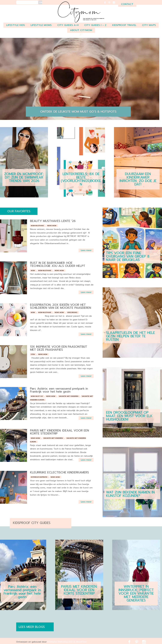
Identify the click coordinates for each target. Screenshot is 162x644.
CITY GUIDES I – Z (95, 25)
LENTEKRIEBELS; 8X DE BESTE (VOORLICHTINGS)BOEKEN (81, 179)
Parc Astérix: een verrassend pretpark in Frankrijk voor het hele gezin (59, 390)
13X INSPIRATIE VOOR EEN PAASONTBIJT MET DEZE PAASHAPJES (59, 348)
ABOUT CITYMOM (81, 30)
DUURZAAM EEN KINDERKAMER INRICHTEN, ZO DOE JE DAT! (138, 179)
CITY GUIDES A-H (68, 25)
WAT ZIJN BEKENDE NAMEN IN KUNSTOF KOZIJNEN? (130, 494)
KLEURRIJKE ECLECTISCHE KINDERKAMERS (59, 472)
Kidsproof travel (124, 25)
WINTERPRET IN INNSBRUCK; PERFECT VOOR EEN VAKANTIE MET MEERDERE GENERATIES (136, 593)
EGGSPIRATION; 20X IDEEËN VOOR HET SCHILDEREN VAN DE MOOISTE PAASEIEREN (61, 306)
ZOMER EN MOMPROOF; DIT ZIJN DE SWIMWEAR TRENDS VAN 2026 (24, 177)
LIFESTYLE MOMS (41, 25)
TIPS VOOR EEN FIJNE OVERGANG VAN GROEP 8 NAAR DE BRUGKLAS (128, 256)
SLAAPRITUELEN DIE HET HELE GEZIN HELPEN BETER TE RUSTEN (130, 336)
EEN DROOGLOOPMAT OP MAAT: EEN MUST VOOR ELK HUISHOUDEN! (129, 416)
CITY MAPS (149, 25)
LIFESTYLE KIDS (16, 25)
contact (127, 4)
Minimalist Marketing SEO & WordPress (67, 642)
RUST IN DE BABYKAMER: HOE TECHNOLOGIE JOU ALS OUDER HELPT (58, 264)
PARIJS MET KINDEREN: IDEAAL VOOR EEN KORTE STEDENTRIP (59, 432)
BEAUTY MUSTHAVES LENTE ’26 (53, 221)
